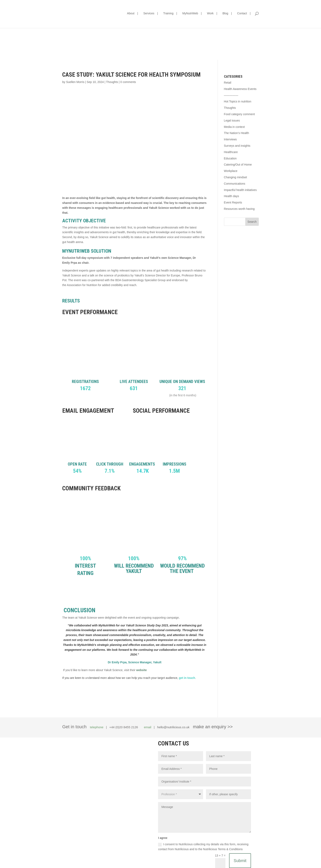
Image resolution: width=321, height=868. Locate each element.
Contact (242, 13)
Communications (235, 184)
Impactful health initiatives (240, 190)
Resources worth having (239, 209)
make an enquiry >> (213, 727)
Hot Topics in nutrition (238, 101)
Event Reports (233, 202)
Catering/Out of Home (238, 165)
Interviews (230, 139)
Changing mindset (236, 177)
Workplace (231, 171)
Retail (228, 83)
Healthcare (231, 152)
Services (149, 13)
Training (168, 13)
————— (231, 95)
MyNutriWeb (190, 13)
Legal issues (232, 120)
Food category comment (239, 114)
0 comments (128, 82)
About (131, 13)
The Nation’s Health (237, 133)
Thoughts (112, 82)
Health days (232, 196)
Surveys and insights (237, 146)
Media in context (234, 127)
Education (230, 158)
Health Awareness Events (240, 89)
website (141, 670)
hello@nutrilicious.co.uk (173, 727)
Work (210, 13)
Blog (225, 13)
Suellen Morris (75, 82)
